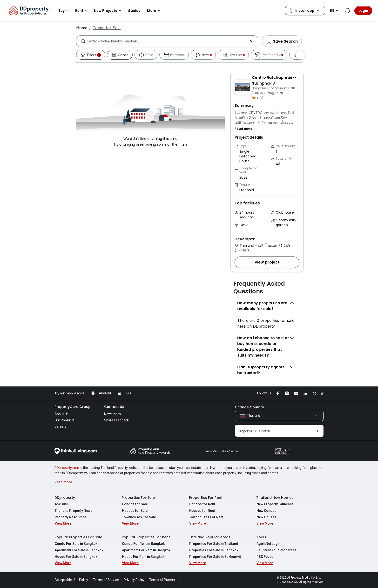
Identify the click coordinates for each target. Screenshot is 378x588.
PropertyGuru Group (73, 407)
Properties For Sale (138, 498)
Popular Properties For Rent (146, 537)
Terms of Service (106, 580)
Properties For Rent (206, 498)
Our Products (64, 420)
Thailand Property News (73, 511)
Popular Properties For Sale (78, 537)
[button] (246, 129)
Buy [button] (64, 11)
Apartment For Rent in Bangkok (146, 550)
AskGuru (61, 504)
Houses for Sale (135, 511)
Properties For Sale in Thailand (213, 544)
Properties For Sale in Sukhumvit (215, 557)
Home (82, 28)
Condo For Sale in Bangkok (76, 544)
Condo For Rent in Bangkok (143, 544)
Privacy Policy (134, 580)
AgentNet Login (268, 544)
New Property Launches (275, 504)
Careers (61, 426)
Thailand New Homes (275, 498)
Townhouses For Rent (206, 517)
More (155, 11)
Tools (261, 537)
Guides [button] (134, 11)
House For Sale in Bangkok (76, 557)
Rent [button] (82, 11)
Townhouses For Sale (139, 517)
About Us (61, 414)
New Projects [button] (108, 11)
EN (335, 11)
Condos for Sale (135, 504)
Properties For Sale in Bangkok (213, 550)
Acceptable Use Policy (71, 580)
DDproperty (65, 498)
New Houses (266, 517)
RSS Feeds (265, 557)
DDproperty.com (67, 468)
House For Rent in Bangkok (143, 557)
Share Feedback (116, 420)
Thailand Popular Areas (210, 537)
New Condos (266, 511)
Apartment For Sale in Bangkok (79, 550)
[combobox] (167, 41)
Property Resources (70, 517)
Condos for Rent (202, 504)
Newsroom (112, 414)
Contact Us (114, 407)
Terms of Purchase (164, 580)
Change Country (249, 407)
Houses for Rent (202, 511)
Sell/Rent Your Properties (276, 550)
